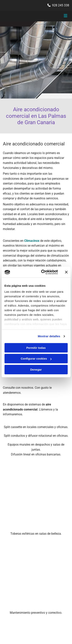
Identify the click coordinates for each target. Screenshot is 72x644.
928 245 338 (61, 5)
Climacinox (32, 241)
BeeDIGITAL (62, 618)
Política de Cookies (14, 581)
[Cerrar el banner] (66, 272)
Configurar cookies (36, 359)
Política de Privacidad (16, 577)
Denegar (36, 370)
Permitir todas (36, 348)
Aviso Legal (10, 572)
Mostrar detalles (49, 336)
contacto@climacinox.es (21, 545)
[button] (58, 16)
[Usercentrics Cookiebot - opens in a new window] (43, 272)
